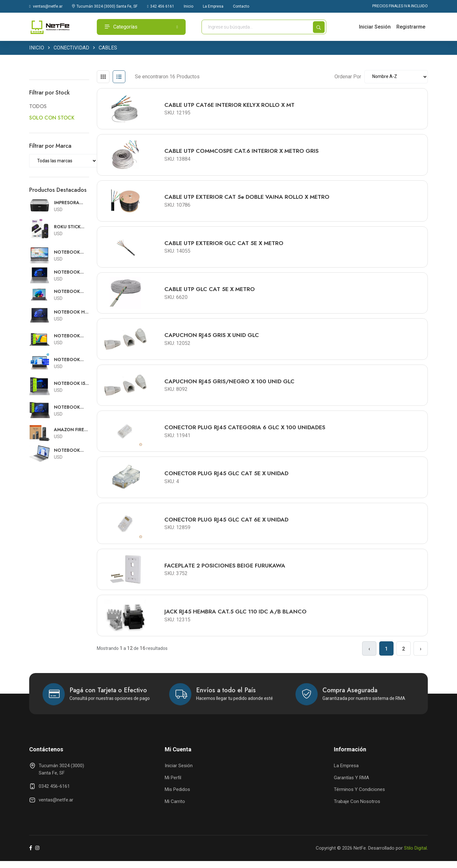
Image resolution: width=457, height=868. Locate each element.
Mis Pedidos (177, 796)
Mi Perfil (173, 784)
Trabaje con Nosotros (357, 808)
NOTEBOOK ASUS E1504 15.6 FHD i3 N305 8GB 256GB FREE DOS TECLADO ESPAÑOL (70, 336)
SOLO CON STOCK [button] (52, 118)
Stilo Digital (415, 855)
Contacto (241, 6)
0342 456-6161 (54, 793)
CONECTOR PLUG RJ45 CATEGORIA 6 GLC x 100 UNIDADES (246, 432)
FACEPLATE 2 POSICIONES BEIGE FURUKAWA (225, 572)
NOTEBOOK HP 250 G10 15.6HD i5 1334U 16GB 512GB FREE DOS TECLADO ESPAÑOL (71, 312)
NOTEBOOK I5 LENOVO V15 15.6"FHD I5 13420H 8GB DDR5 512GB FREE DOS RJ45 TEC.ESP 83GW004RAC (70, 384)
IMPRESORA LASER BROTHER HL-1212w (69, 203)
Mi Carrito (175, 808)
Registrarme (411, 27)
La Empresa (213, 6)
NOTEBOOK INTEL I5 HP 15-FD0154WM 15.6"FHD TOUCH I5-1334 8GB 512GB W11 (71, 253)
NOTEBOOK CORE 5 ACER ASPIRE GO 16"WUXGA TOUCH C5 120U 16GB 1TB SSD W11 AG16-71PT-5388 (70, 292)
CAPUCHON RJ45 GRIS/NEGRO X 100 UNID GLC (230, 385)
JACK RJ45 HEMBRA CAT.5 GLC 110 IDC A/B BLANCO (236, 618)
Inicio (189, 6)
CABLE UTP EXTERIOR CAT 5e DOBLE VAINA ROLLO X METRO (248, 199)
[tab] (103, 77)
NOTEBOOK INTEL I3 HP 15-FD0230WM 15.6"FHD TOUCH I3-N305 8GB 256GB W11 (71, 360)
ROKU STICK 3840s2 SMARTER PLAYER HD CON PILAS (67, 227)
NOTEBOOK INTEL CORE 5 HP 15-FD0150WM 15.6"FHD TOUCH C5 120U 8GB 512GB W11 (69, 451)
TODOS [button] (38, 107)
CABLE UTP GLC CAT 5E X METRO (210, 292)
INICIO (37, 48)
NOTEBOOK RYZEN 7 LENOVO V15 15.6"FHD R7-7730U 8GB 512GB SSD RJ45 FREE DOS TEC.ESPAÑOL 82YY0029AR (71, 273)
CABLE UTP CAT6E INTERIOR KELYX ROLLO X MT (230, 106)
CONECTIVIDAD (71, 48)
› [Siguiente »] (421, 655)
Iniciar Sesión (375, 27)
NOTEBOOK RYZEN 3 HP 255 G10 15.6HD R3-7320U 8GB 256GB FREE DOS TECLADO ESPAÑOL (71, 408)
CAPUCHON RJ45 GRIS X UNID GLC (212, 339)
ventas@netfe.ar (46, 6)
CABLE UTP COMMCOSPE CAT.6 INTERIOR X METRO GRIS (243, 152)
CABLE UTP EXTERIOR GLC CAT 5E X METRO (225, 245)
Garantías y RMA (351, 784)
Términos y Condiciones (359, 796)
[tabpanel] (262, 363)
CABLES (108, 48)
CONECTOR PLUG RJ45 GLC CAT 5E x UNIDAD (227, 478)
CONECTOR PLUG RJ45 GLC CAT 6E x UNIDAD (227, 525)
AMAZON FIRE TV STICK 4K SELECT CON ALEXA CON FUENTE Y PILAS (71, 430)
